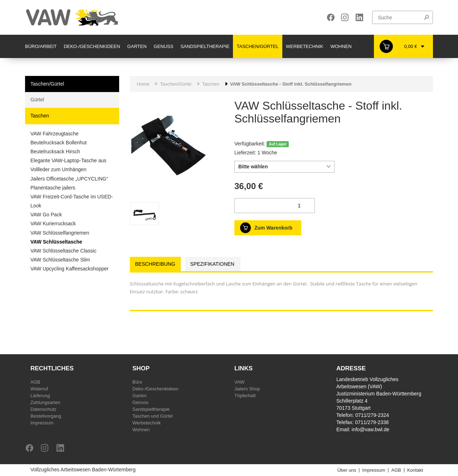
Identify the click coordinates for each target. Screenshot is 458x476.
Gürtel (37, 100)
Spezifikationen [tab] (212, 264)
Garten (137, 46)
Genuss (164, 46)
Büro (137, 382)
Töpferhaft (245, 396)
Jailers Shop (247, 389)
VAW (239, 382)
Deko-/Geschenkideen (92, 46)
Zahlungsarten (45, 402)
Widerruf (39, 389)
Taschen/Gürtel (257, 46)
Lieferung (40, 396)
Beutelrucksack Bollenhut (59, 143)
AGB (35, 382)
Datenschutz (43, 409)
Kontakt (415, 470)
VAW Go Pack (46, 215)
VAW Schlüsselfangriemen (60, 233)
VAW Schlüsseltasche (56, 242)
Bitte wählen (253, 167)
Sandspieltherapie (205, 46)
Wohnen (341, 46)
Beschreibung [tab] (155, 264)
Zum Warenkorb (273, 228)
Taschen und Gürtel (153, 416)
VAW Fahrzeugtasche (55, 134)
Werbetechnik (305, 46)
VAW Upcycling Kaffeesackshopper (69, 269)
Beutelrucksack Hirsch (55, 152)
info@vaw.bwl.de (371, 429)
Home (143, 84)
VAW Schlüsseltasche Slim (60, 260)
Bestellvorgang (46, 416)
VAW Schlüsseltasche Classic (63, 251)
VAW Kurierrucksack (53, 223)
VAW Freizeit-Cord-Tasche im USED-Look (72, 201)
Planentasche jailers (53, 188)
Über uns (347, 470)
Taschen (40, 116)
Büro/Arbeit (41, 46)
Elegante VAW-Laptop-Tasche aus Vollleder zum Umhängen (68, 165)
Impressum (42, 423)
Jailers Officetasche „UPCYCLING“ (69, 179)
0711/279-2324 (372, 415)
